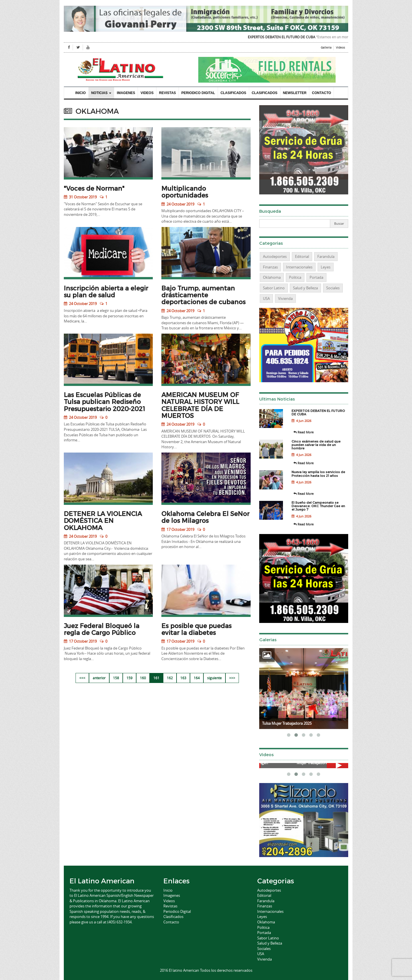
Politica (295, 277)
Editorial (302, 256)
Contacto (321, 93)
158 (116, 678)
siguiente (214, 678)
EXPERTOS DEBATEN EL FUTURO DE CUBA (288, 37)
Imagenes (126, 93)
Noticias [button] (101, 93)
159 (129, 678)
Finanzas (270, 267)
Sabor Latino (274, 288)
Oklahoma (272, 277)
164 (197, 678)
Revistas (168, 93)
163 (183, 678)
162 (170, 678)
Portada (316, 277)
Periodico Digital (198, 93)
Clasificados (233, 93)
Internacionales (299, 267)
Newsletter (295, 93)
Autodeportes (275, 256)
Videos (340, 48)
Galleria (326, 48)
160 (143, 678)
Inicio (81, 93)
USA (266, 298)
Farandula (326, 256)
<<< (82, 678)
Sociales (333, 288)
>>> (232, 678)
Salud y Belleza (305, 288)
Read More (304, 432)
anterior (99, 678)
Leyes (326, 267)
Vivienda (285, 298)
